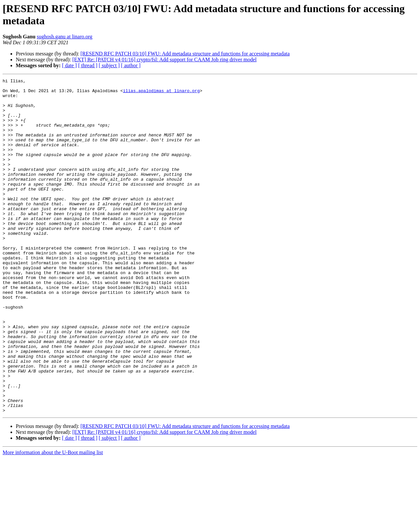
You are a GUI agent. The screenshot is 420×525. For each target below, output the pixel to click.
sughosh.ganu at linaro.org (64, 37)
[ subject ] (109, 65)
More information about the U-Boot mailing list (53, 519)
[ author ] (131, 65)
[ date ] (69, 65)
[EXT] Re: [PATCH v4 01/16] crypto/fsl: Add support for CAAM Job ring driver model (164, 60)
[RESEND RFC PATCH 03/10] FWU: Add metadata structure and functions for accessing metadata (185, 54)
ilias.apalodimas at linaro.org (161, 93)
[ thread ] (88, 65)
